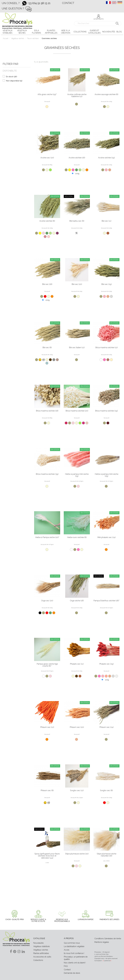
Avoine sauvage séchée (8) (106, 94)
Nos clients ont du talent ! (75, 963)
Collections (38, 960)
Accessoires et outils (42, 957)
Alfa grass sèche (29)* (47, 94)
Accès (67, 950)
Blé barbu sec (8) (77, 221)
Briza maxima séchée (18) (47, 411)
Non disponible (14, 81)
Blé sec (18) (47, 284)
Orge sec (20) (47, 601)
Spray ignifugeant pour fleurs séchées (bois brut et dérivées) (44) (47, 856)
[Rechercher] (98, 24)
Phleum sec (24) (107, 727)
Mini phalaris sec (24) (107, 537)
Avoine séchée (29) (106, 158)
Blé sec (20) (77, 284)
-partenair (107, 961)
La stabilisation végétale (74, 946)
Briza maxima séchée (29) (106, 411)
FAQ (66, 966)
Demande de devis (72, 973)
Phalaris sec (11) (77, 664)
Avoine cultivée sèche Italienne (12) (77, 95)
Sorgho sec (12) (77, 791)
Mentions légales (102, 942)
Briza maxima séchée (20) (77, 411)
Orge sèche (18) (77, 601)
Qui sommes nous (72, 943)
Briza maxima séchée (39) (47, 474)
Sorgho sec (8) (106, 791)
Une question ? (13, 8)
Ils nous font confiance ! (74, 953)
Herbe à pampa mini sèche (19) (77, 475)
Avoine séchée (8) (47, 221)
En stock (12, 77)
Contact (68, 3)
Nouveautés (38, 943)
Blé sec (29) (107, 284)
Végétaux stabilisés (42, 946)
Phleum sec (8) (47, 791)
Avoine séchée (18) (77, 158)
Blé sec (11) (106, 221)
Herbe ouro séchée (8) (77, 537)
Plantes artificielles (41, 953)
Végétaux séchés (41, 950)
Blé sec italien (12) (77, 348)
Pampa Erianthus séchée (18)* (106, 601)
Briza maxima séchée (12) (107, 348)
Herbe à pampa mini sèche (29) (107, 475)
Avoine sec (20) (47, 158)
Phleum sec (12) (47, 727)
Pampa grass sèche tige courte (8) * (47, 665)
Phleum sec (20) (77, 727)
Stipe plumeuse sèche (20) (77, 854)
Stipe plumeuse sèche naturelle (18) (107, 855)
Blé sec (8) (47, 348)
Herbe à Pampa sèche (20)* (47, 537)
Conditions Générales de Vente (108, 939)
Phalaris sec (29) (106, 664)
